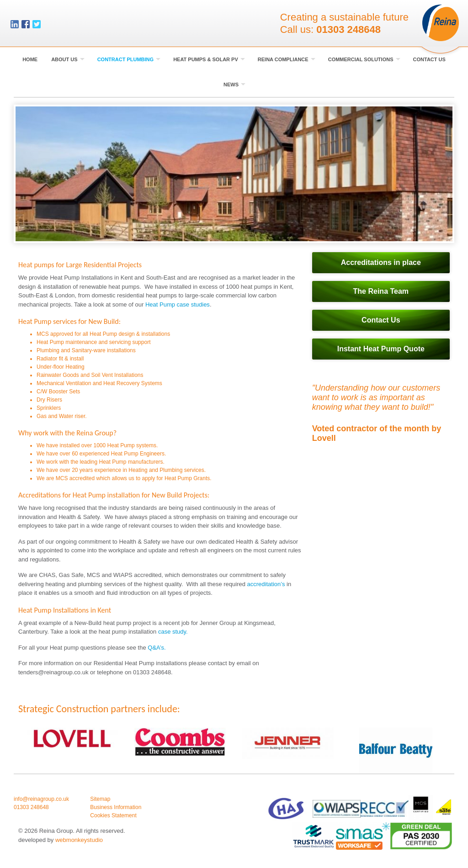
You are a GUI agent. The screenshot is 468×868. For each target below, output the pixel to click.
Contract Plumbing (129, 59)
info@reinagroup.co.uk (41, 799)
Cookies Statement (113, 815)
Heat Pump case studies (178, 304)
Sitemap (100, 799)
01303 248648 (348, 30)
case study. (173, 632)
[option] (234, 174)
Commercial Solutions (364, 59)
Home (30, 59)
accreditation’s (266, 584)
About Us (68, 59)
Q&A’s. (157, 648)
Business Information (116, 807)
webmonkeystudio (79, 840)
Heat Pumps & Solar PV (209, 59)
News (234, 85)
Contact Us (429, 59)
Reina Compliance (287, 59)
